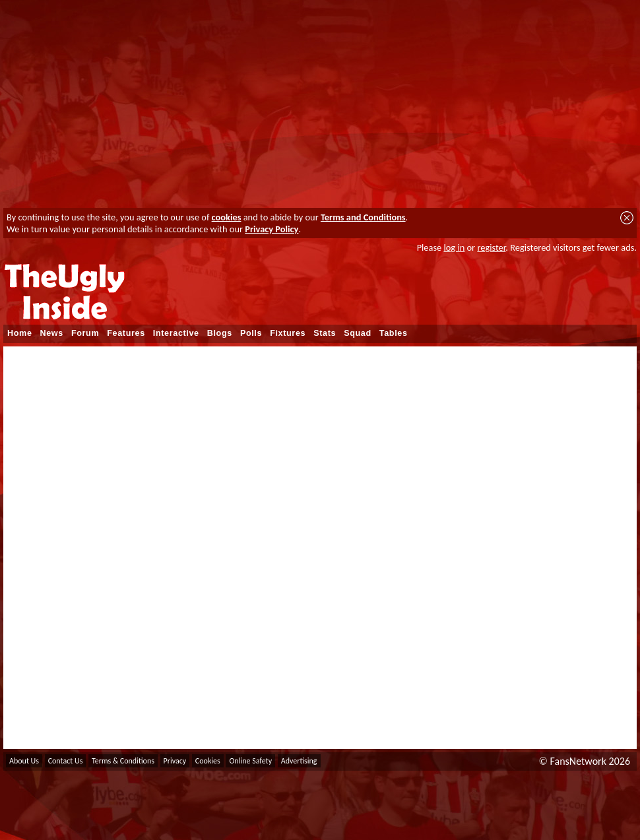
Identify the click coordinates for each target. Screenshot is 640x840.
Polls (251, 333)
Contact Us (66, 761)
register (491, 247)
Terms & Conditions (123, 761)
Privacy (175, 761)
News (52, 333)
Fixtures (288, 333)
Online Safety (250, 761)
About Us (24, 761)
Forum (85, 333)
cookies (227, 217)
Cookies (208, 761)
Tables (394, 333)
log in (454, 247)
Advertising (299, 761)
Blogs (220, 333)
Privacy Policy (272, 229)
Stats (325, 333)
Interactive (176, 333)
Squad (358, 333)
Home (20, 333)
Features (126, 333)
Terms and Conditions (363, 217)
